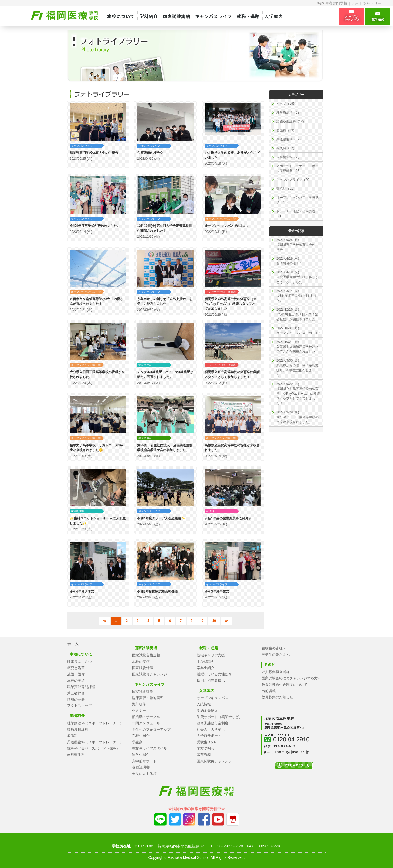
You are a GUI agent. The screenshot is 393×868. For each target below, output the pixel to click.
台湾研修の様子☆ (150, 153)
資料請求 (377, 16)
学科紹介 (149, 16)
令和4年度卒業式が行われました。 (95, 226)
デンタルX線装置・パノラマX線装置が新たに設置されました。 (165, 375)
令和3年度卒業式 (217, 591)
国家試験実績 (177, 16)
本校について (121, 16)
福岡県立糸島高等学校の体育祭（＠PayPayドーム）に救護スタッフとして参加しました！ (231, 304)
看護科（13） (286, 130)
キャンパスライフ (214, 16)
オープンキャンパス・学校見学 (221, 219)
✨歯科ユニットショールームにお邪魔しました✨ (98, 521)
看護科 (210, 511)
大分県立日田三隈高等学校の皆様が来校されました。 (97, 375)
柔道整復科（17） (289, 139)
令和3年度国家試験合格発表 (157, 591)
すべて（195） (287, 104)
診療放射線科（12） (291, 121)
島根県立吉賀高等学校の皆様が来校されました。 (232, 448)
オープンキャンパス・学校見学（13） (297, 200)
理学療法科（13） (289, 113)
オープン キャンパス (352, 16)
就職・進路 (248, 16)
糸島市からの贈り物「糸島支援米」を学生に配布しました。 (165, 301)
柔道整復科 (145, 438)
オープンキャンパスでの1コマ (227, 226)
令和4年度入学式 (82, 591)
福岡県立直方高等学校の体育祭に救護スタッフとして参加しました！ (232, 375)
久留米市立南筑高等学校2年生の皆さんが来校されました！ (96, 301)
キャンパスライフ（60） (294, 180)
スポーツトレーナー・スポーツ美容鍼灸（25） (297, 168)
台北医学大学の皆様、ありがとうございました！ (232, 155)
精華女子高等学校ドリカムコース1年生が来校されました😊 (96, 448)
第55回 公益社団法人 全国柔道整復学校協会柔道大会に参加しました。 (165, 448)
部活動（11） (286, 189)
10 (214, 621)
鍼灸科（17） (286, 148)
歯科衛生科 (145, 365)
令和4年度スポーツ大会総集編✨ (161, 518)
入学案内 (274, 16)
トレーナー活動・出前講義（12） (296, 214)
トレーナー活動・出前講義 (221, 292)
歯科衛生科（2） (289, 157)
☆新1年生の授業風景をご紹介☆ (228, 518)
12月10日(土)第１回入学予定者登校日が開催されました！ (165, 228)
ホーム (73, 644)
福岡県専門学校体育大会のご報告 (94, 153)
